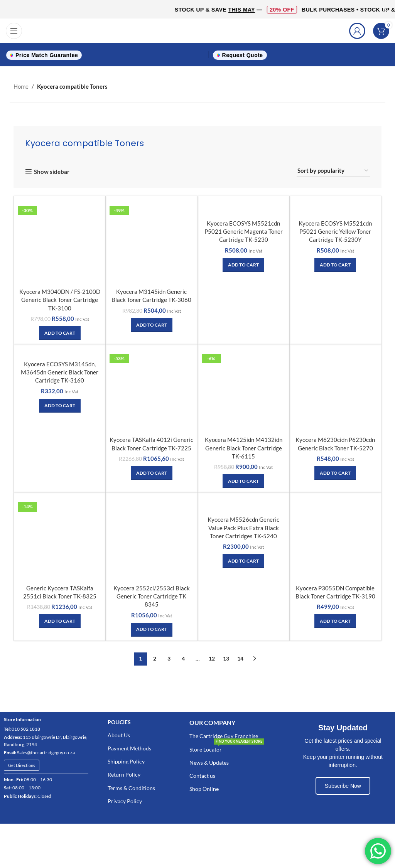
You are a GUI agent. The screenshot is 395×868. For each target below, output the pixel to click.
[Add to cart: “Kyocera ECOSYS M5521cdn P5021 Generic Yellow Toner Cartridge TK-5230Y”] (335, 265)
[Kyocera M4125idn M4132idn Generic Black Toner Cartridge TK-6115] (244, 390)
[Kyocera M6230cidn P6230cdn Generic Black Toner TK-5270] (335, 390)
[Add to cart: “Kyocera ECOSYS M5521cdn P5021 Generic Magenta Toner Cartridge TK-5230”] (243, 265)
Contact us (202, 774)
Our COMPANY (212, 721)
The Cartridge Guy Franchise (224, 735)
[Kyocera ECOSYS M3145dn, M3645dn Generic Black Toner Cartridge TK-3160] (60, 352)
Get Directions (22, 764)
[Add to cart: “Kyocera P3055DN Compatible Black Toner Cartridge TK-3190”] (335, 620)
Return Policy (124, 773)
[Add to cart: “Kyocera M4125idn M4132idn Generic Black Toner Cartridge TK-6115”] (243, 480)
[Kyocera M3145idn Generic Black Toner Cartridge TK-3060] (151, 242)
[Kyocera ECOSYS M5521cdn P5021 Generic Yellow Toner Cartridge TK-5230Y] (335, 208)
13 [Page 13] (226, 657)
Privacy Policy (125, 800)
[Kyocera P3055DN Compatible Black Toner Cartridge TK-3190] (335, 538)
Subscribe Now (343, 784)
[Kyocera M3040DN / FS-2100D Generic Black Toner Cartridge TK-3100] (60, 242)
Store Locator (227, 746)
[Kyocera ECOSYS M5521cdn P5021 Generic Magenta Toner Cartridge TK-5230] (244, 208)
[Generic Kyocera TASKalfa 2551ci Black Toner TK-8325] (60, 538)
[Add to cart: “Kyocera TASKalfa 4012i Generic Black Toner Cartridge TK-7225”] (152, 472)
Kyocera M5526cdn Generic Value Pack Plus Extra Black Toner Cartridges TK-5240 (243, 527)
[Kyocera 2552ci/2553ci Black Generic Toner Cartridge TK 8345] (151, 538)
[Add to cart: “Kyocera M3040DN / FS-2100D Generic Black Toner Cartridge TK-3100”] (60, 333)
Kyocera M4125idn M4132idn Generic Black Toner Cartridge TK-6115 (244, 447)
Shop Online (204, 788)
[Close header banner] (385, 9)
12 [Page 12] (212, 657)
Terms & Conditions (131, 786)
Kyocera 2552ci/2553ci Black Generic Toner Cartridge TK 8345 (152, 595)
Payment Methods (129, 747)
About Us (119, 734)
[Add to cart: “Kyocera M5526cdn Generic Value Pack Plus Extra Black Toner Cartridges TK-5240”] (243, 560)
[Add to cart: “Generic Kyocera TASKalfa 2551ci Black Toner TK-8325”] (60, 620)
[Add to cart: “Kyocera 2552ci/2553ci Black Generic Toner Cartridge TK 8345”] (152, 628)
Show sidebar (52, 172)
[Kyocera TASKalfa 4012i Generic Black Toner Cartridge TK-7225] (151, 390)
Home (21, 86)
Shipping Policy (126, 760)
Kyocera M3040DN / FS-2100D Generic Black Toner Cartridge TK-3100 (60, 300)
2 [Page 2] (155, 657)
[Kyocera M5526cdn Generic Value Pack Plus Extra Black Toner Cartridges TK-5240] (244, 504)
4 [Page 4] (183, 657)
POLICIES (119, 721)
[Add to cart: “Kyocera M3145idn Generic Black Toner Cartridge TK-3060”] (152, 325)
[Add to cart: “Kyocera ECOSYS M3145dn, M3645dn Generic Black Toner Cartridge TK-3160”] (60, 405)
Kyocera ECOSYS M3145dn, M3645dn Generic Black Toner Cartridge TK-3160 (60, 372)
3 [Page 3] (169, 657)
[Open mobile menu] (14, 31)
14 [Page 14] (240, 657)
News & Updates (209, 761)
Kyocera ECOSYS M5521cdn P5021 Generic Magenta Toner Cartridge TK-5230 (244, 232)
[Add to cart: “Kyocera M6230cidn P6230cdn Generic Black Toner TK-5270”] (335, 472)
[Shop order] (333, 171)
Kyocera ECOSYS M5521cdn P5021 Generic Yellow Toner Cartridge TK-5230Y (335, 232)
